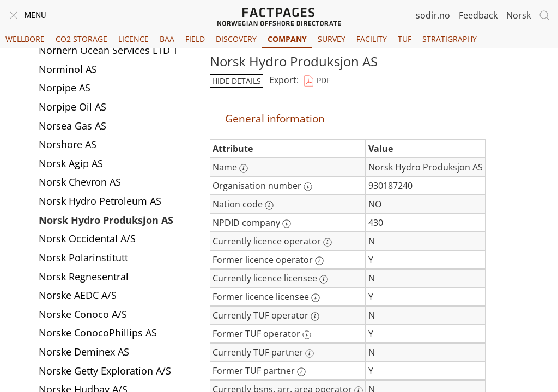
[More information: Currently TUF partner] (310, 353)
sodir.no (433, 15)
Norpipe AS (65, 88)
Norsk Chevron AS (80, 182)
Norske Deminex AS (84, 352)
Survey (332, 39)
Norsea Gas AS (72, 126)
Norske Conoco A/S (83, 314)
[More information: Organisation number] (308, 187)
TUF (405, 39)
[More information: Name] (244, 168)
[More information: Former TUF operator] (307, 335)
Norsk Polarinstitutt (83, 258)
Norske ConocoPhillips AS (98, 333)
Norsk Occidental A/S (87, 238)
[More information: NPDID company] (287, 224)
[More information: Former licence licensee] (316, 298)
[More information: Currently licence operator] (327, 242)
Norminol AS (68, 69)
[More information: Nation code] (269, 205)
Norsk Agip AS (71, 163)
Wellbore (25, 39)
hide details (236, 81)
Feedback (478, 15)
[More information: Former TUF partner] (301, 372)
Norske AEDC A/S (78, 295)
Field (195, 39)
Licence (134, 39)
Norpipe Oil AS (72, 107)
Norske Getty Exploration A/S (105, 371)
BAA (167, 39)
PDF (317, 81)
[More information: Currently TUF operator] (315, 316)
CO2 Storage (81, 39)
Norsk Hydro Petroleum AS (100, 201)
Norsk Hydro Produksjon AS (106, 220)
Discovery (236, 39)
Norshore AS (68, 144)
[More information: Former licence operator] (319, 261)
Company (287, 39)
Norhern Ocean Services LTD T (108, 50)
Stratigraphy (450, 39)
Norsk (518, 15)
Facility (372, 39)
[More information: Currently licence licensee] (324, 279)
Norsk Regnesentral (84, 277)
